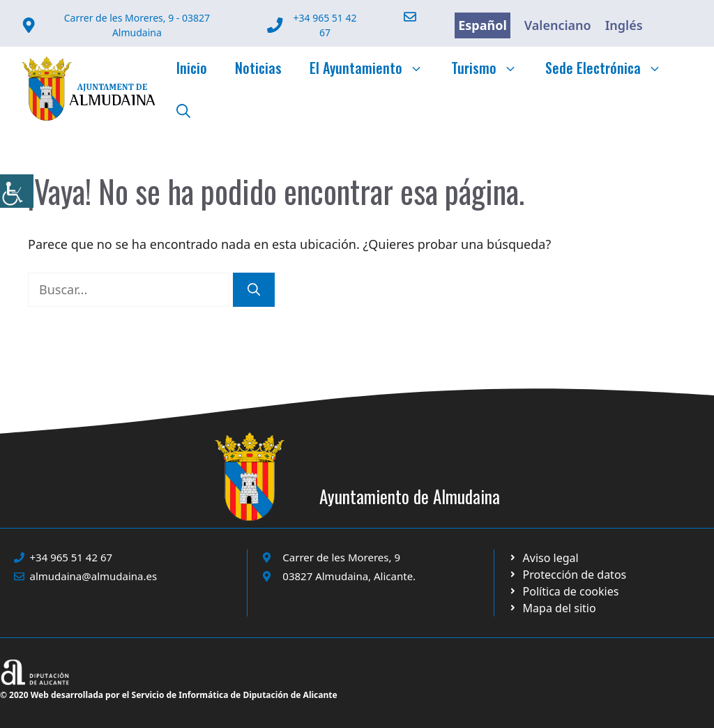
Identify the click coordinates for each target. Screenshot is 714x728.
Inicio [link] (192, 68)
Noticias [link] (258, 68)
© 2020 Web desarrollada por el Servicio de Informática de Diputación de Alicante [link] (169, 695)
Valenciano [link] (558, 25)
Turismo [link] (491, 68)
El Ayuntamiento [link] (373, 68)
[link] (17, 191)
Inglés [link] (624, 25)
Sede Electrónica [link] (610, 68)
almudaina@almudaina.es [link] (94, 576)
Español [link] (483, 25)
